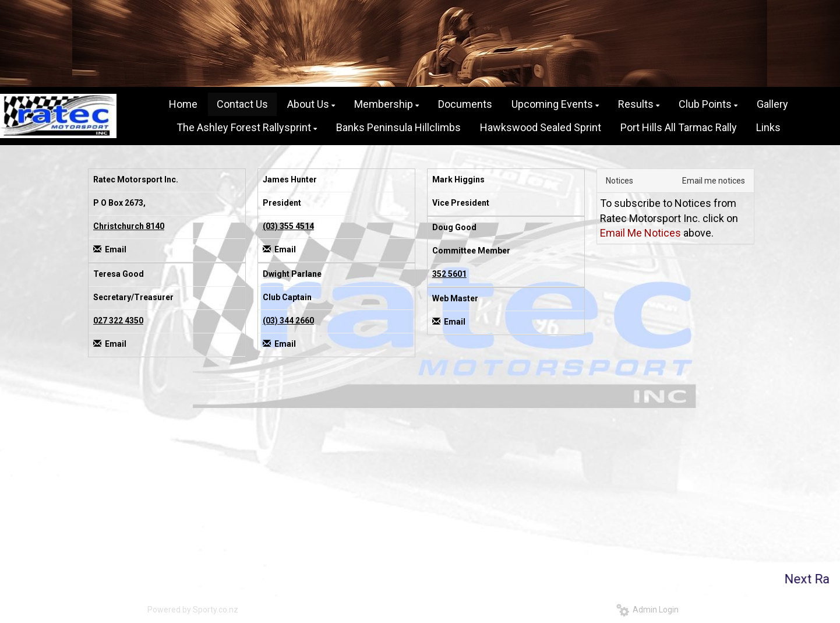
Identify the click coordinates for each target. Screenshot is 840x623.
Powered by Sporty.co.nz (193, 610)
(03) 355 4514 (288, 226)
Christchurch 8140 (129, 226)
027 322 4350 (118, 321)
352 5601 (449, 274)
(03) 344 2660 (288, 321)
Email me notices (714, 181)
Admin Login (647, 610)
